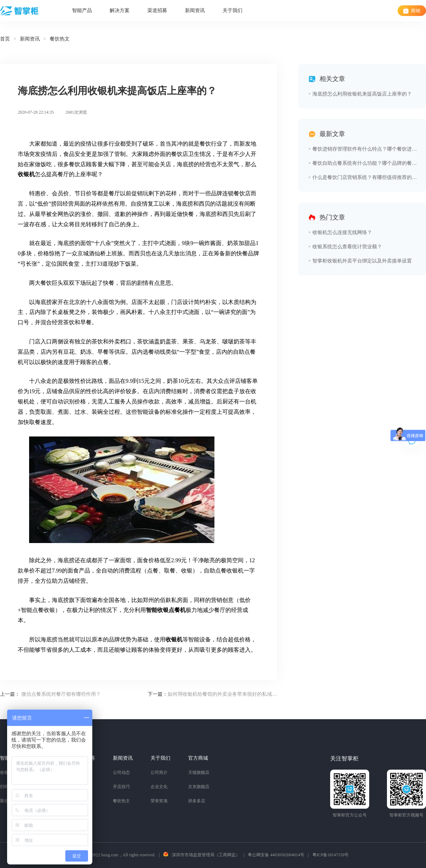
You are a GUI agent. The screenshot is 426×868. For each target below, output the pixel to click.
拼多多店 (197, 801)
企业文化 (159, 787)
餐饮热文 (121, 801)
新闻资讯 (195, 10)
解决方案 (120, 10)
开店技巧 (121, 787)
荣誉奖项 (159, 801)
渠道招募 (157, 10)
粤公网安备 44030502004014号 (276, 855)
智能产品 (82, 10)
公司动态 (121, 772)
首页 (5, 39)
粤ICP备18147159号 (331, 855)
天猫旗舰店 (199, 772)
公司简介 (159, 772)
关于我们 (233, 10)
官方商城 (198, 758)
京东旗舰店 (199, 787)
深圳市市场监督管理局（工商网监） (206, 855)
